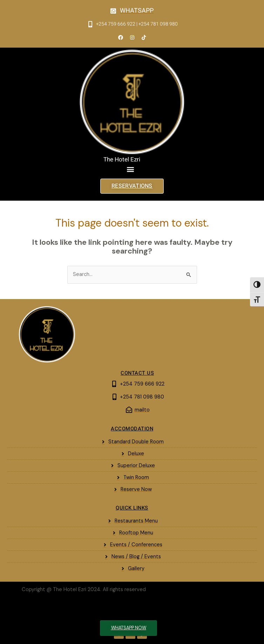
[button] (131, 169)
